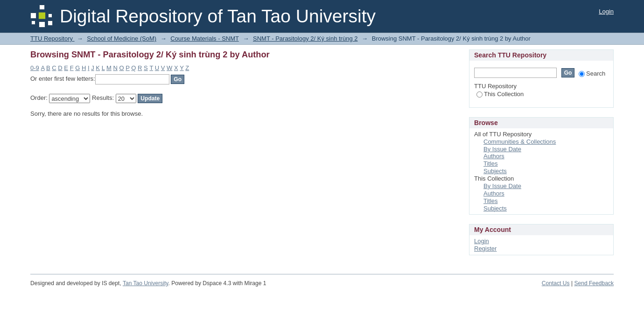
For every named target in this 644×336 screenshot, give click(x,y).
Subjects (495, 171)
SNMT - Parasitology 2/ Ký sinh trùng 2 (305, 38)
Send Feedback (594, 283)
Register (485, 248)
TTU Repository (52, 38)
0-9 (35, 68)
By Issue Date (502, 149)
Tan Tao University (146, 283)
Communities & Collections (520, 142)
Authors (494, 156)
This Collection (500, 94)
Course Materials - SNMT (204, 38)
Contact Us (556, 283)
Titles (491, 164)
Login (606, 11)
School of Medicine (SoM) (122, 38)
